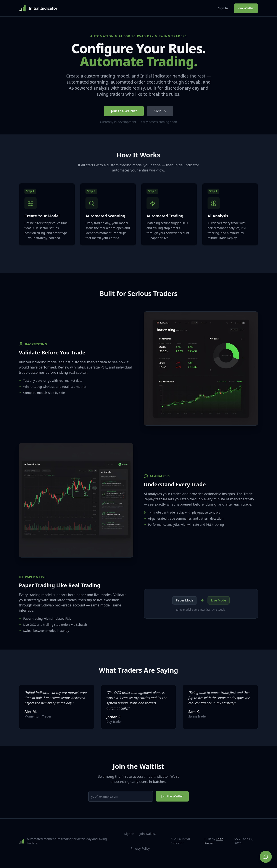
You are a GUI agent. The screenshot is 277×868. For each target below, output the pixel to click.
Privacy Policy (140, 853)
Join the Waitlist (124, 111)
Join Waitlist (246, 8)
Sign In (223, 8)
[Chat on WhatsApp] (266, 857)
